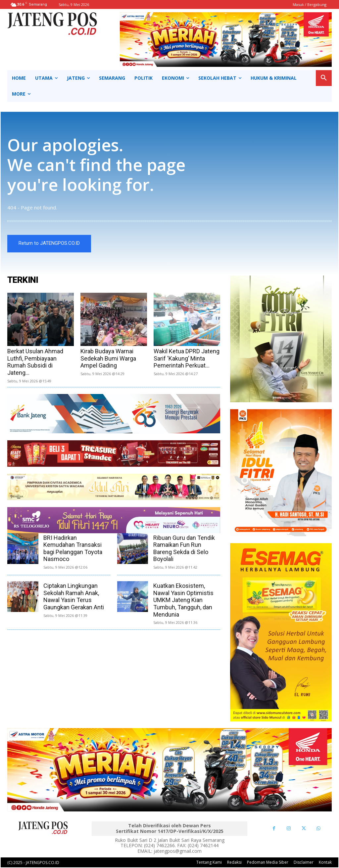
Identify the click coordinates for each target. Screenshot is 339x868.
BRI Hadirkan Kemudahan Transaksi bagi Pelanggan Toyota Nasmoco (73, 549)
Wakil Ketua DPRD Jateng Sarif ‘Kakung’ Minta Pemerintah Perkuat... (187, 359)
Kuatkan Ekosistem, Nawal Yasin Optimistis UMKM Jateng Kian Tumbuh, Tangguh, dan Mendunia (183, 601)
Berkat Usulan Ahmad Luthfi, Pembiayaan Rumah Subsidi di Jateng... (35, 363)
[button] (324, 78)
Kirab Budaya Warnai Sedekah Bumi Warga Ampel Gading (108, 359)
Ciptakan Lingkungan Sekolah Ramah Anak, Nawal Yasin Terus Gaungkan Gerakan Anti (74, 597)
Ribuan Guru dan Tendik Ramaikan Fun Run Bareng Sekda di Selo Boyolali (184, 549)
